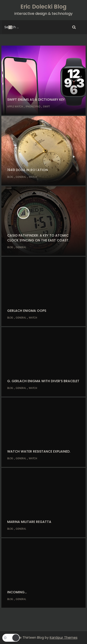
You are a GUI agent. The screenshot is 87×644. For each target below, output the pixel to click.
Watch (33, 177)
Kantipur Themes (64, 638)
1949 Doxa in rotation (27, 170)
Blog (10, 177)
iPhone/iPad (33, 107)
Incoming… (17, 592)
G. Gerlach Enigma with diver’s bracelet (43, 381)
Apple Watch (15, 107)
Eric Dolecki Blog (43, 7)
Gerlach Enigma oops (27, 311)
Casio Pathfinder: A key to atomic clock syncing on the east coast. (38, 238)
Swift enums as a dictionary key (36, 100)
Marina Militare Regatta (29, 522)
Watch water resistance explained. (39, 451)
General (21, 177)
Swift (46, 107)
